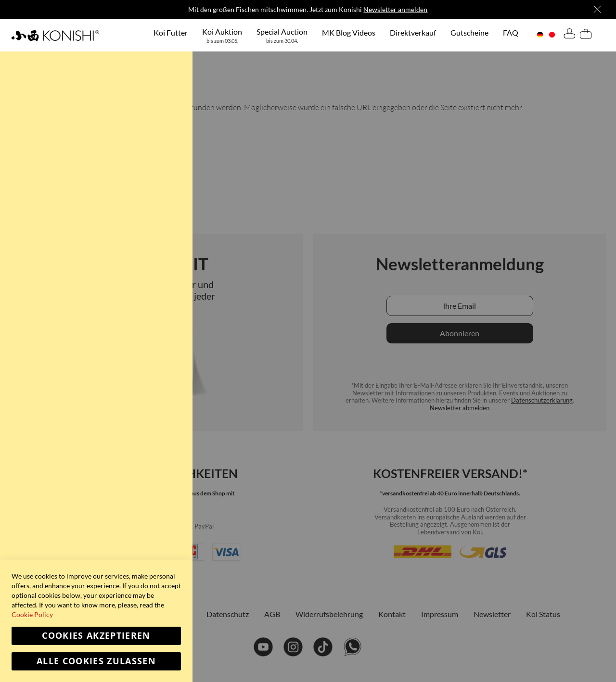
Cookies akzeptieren (96, 636)
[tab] (569, 35)
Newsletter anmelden (395, 9)
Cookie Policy (32, 614)
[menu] (336, 35)
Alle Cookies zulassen (96, 661)
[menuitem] (171, 32)
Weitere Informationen (148, 89)
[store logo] (55, 35)
